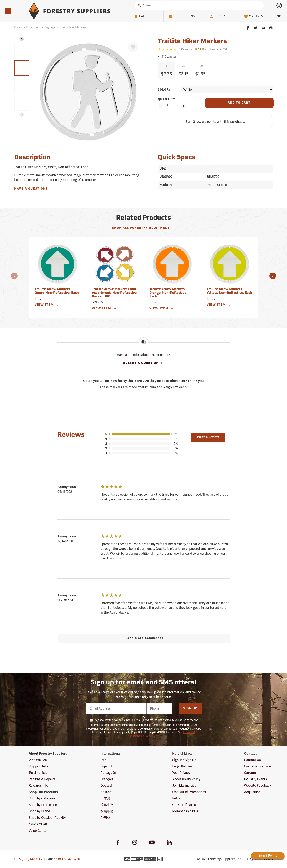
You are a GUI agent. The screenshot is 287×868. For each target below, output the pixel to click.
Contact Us (252, 760)
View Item (47, 305)
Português (108, 773)
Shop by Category (42, 798)
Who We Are (38, 760)
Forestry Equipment (27, 27)
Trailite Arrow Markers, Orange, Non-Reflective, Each (168, 293)
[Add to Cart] (239, 103)
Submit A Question (143, 363)
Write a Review (208, 437)
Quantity (167, 99)
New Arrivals (38, 824)
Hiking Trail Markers (73, 27)
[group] (22, 51)
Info (103, 760)
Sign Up (190, 708)
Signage (50, 27)
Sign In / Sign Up (184, 760)
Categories (146, 16)
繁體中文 (107, 811)
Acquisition (252, 792)
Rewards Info (38, 785)
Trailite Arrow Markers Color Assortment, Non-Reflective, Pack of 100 (115, 293)
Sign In (218, 16)
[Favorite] (133, 47)
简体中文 (107, 805)
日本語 (105, 798)
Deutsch (107, 785)
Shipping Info (38, 766)
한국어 (105, 818)
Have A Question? (31, 189)
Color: (164, 90)
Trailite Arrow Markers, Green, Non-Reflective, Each (57, 291)
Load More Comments (144, 638)
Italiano (106, 792)
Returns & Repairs (42, 779)
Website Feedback (258, 785)
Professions (182, 16)
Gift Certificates (184, 805)
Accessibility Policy (186, 779)
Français (107, 779)
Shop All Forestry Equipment (143, 228)
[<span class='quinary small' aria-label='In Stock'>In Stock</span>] (201, 49)
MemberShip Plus (185, 811)
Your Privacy (181, 773)
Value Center (38, 831)
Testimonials (38, 773)
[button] (22, 39)
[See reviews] (185, 49)
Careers (250, 773)
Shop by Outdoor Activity (47, 818)
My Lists (254, 16)
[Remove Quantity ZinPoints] (161, 106)
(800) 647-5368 (33, 859)
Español (106, 766)
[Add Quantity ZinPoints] (184, 106)
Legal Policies (182, 766)
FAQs (176, 798)
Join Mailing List (184, 785)
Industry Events (256, 779)
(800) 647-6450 (69, 859)
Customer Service (257, 766)
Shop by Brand (39, 811)
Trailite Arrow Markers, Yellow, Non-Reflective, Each (229, 291)
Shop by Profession (43, 805)
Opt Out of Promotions (189, 792)
